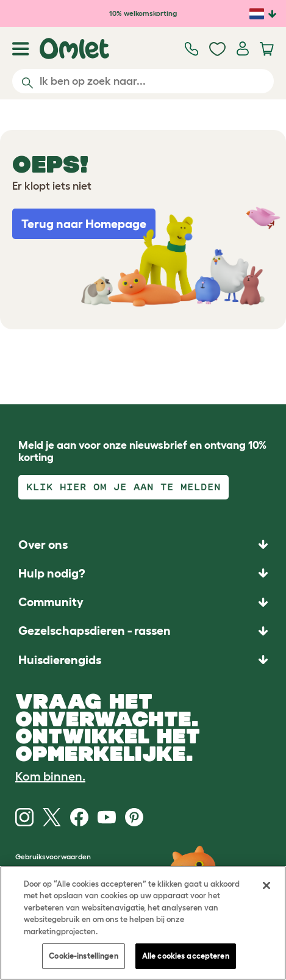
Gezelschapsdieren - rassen (95, 631)
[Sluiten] (266, 885)
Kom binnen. (50, 776)
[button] (143, 660)
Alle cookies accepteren (186, 956)
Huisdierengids (60, 660)
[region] (143, 923)
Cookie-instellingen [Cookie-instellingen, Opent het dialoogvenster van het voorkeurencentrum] (83, 956)
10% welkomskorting (143, 13)
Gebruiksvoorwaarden (53, 857)
